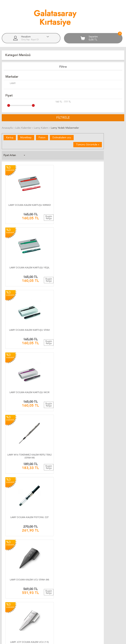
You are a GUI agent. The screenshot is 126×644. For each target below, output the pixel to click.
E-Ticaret (53, 640)
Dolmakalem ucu (62, 138)
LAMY (11, 84)
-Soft (46, 640)
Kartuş (10, 138)
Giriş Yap (26, 40)
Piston (42, 138)
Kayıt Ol (35, 40)
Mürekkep (26, 138)
